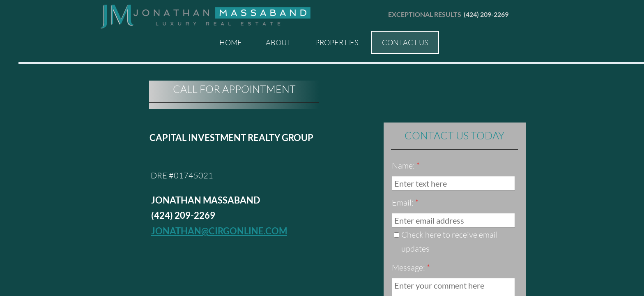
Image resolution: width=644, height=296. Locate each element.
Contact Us (405, 42)
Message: (411, 267)
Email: (405, 202)
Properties (337, 42)
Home (231, 42)
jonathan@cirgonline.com (219, 231)
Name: (406, 165)
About (278, 42)
